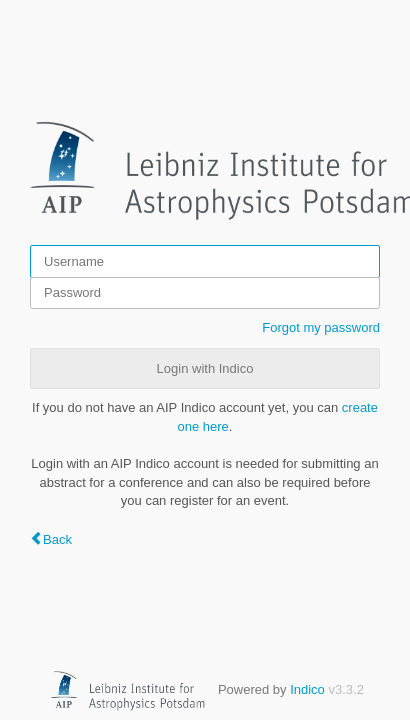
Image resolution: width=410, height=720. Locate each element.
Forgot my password (321, 327)
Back (57, 539)
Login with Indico (205, 368)
